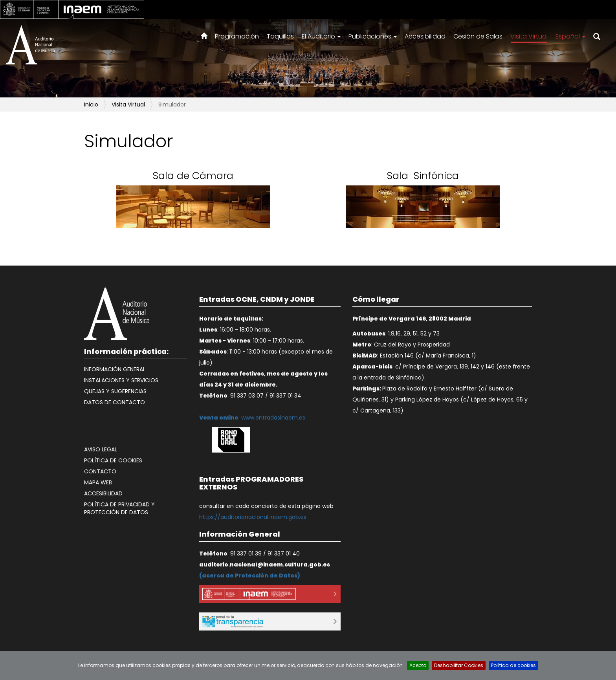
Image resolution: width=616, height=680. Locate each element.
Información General (115, 369)
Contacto (100, 471)
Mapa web (98, 482)
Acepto (418, 665)
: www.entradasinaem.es (252, 418)
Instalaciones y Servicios (121, 380)
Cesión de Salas (478, 36)
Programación (237, 36)
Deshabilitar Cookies (459, 665)
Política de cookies (113, 460)
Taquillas (280, 36)
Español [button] (570, 36)
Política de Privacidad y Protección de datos (119, 508)
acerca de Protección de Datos (250, 576)
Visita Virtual (529, 36)
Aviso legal (101, 449)
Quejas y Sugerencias (115, 391)
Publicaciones (373, 36)
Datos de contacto (115, 402)
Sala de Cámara (193, 176)
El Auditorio (321, 36)
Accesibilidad (425, 36)
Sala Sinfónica (423, 176)
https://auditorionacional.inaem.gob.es (253, 517)
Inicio (91, 104)
